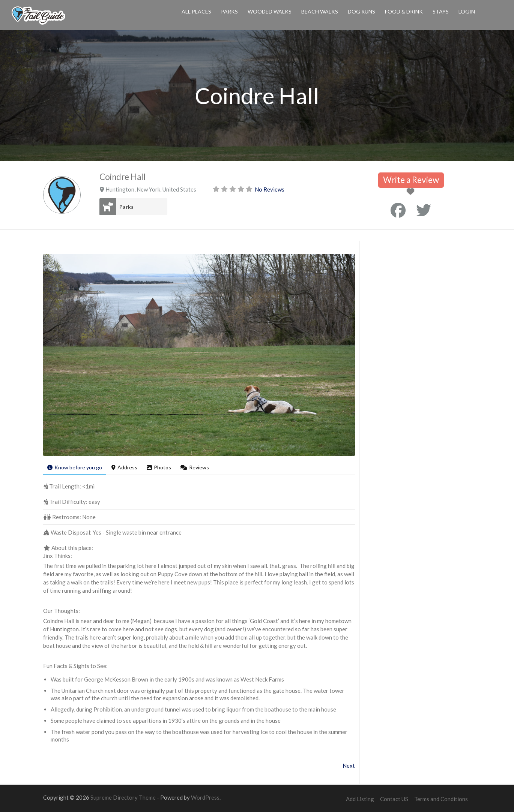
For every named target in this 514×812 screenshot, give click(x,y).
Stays (441, 11)
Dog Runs (361, 11)
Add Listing (360, 799)
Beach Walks (320, 11)
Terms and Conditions (441, 799)
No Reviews (270, 189)
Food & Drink (404, 11)
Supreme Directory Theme (124, 797)
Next (349, 766)
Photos (159, 467)
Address (124, 467)
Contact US (394, 799)
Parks (229, 11)
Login (467, 11)
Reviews (195, 467)
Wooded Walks (270, 11)
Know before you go (75, 467)
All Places (196, 11)
